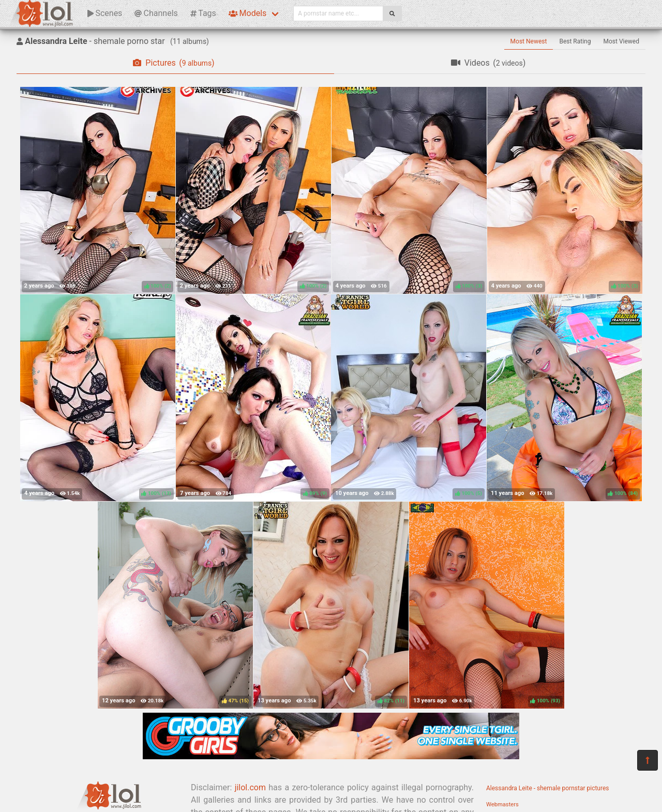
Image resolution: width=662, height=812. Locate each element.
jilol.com (250, 787)
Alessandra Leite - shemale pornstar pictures (548, 788)
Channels (156, 13)
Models (247, 13)
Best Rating (575, 41)
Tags (203, 13)
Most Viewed (622, 41)
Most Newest (529, 41)
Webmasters (502, 805)
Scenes (105, 13)
